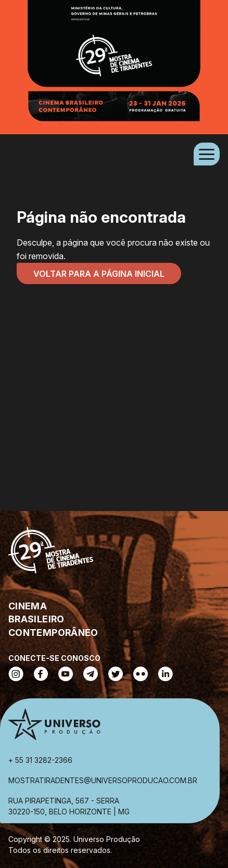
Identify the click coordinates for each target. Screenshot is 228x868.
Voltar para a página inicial (99, 274)
